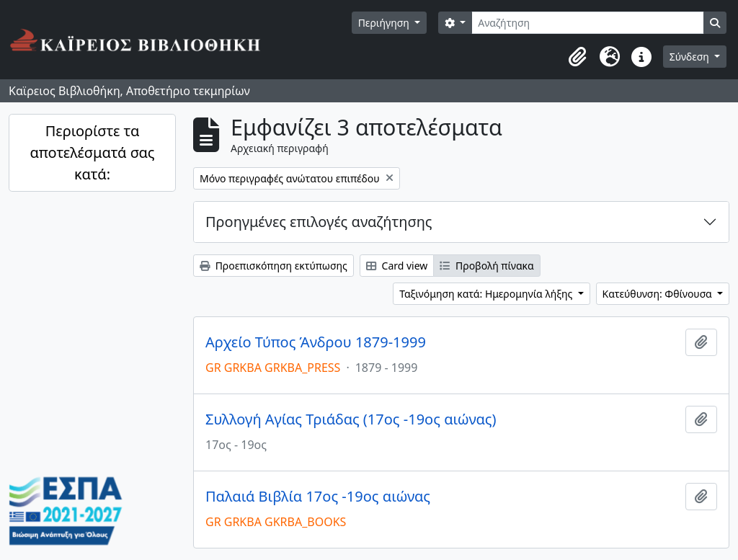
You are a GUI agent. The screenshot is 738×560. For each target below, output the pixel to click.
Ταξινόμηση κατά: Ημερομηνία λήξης (487, 294)
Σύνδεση (691, 57)
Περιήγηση (385, 23)
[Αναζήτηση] (588, 23)
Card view (397, 266)
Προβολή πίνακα (486, 266)
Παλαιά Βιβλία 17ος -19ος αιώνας (318, 497)
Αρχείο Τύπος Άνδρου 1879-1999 (316, 342)
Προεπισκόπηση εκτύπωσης (274, 266)
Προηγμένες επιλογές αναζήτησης (319, 222)
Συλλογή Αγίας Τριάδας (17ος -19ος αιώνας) (351, 419)
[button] (578, 57)
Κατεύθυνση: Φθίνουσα (659, 294)
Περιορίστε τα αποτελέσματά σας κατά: (92, 152)
